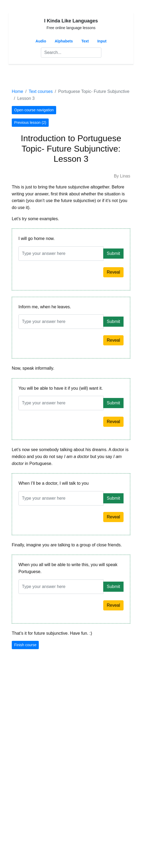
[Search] (71, 53)
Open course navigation (34, 110)
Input (102, 41)
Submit (113, 253)
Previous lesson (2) (30, 123)
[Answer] (61, 254)
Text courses (41, 91)
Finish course (25, 645)
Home (18, 91)
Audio (41, 41)
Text (85, 41)
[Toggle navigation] (19, 76)
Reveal (113, 272)
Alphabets (64, 41)
